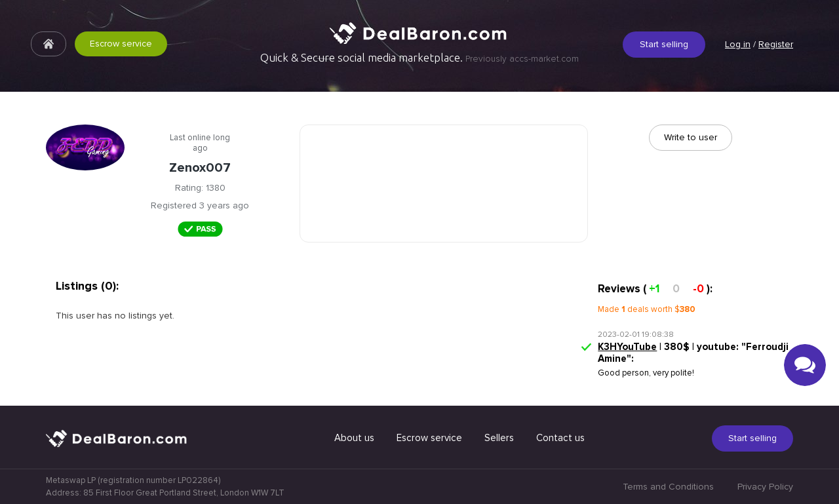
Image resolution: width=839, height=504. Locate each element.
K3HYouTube (627, 347)
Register (776, 44)
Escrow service (121, 44)
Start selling (664, 44)
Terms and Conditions (668, 487)
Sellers (499, 438)
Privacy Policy (765, 487)
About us (354, 438)
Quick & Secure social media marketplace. (419, 58)
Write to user (691, 137)
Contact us (560, 438)
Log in (738, 44)
